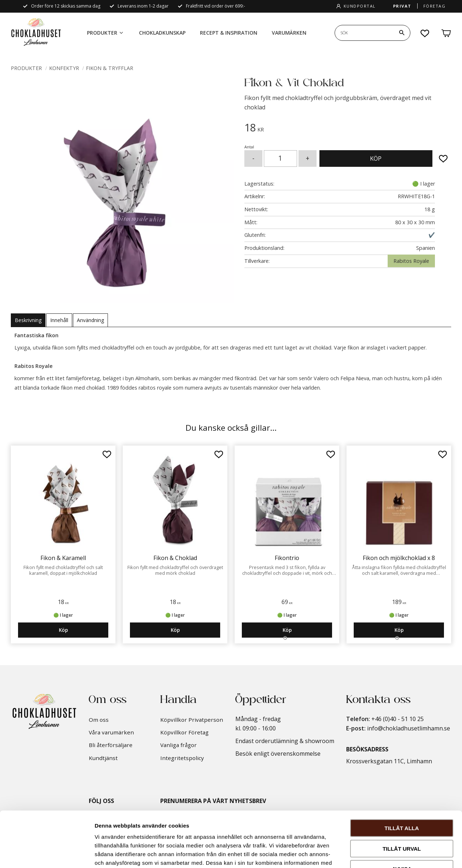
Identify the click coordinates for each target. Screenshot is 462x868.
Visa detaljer (392, 854)
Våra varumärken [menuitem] (111, 732)
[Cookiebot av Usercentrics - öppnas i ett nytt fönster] (47, 854)
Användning (90, 320)
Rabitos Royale (411, 261)
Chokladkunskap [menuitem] (162, 33)
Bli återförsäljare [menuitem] (111, 745)
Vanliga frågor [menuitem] (178, 745)
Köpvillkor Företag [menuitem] (184, 732)
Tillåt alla (402, 772)
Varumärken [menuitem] (289, 33)
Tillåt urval (402, 793)
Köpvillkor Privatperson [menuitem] (192, 720)
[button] (425, 33)
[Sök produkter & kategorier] (364, 33)
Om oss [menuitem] (99, 720)
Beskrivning (28, 320)
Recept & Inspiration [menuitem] (229, 33)
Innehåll (59, 320)
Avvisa (402, 813)
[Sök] (402, 33)
